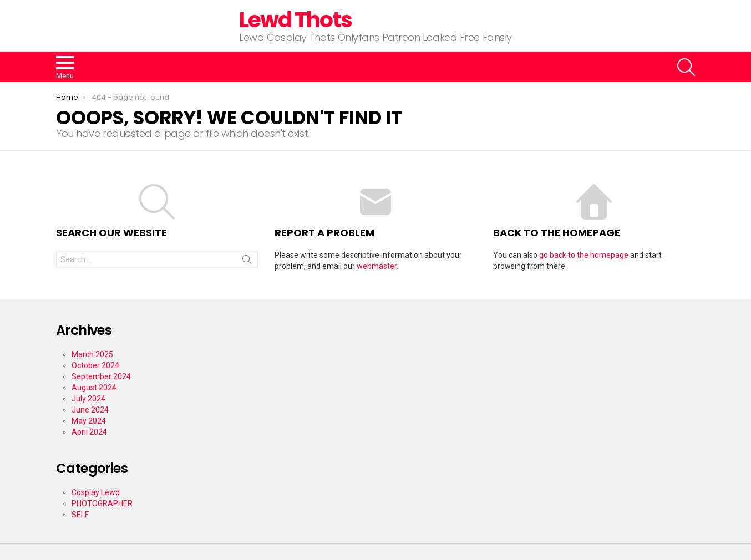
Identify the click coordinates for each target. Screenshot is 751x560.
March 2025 (92, 354)
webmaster (377, 266)
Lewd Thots (295, 20)
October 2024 (95, 365)
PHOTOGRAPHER (102, 503)
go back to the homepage (584, 255)
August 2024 (94, 388)
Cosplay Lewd (96, 492)
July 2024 (88, 399)
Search (247, 262)
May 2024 (89, 421)
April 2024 (89, 432)
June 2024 (90, 410)
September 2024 (101, 376)
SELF (80, 515)
